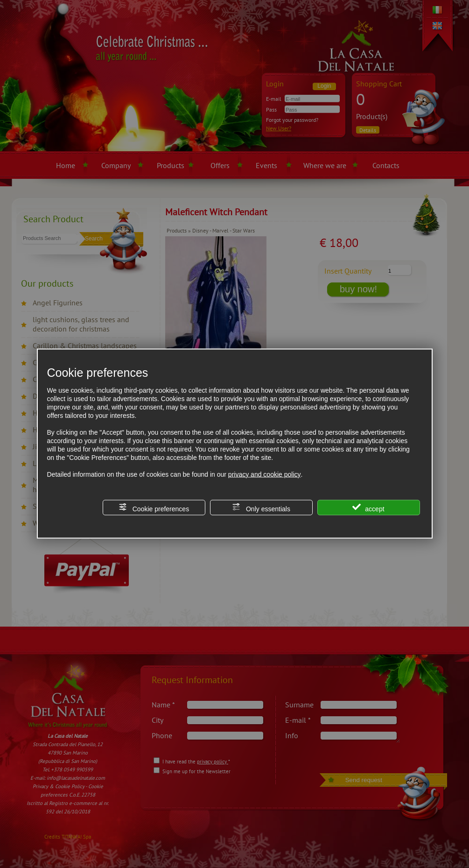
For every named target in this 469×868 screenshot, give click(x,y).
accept (368, 507)
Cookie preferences (154, 507)
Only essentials (261, 507)
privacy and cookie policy (265, 474)
